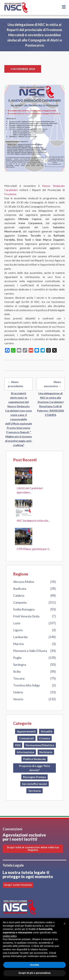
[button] (64, 924)
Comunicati (26, 738)
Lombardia (20, 637)
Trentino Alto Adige (27, 685)
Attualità (47, 731)
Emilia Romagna (24, 609)
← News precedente (16, 384)
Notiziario (46, 752)
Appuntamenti (26, 731)
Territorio (34, 791)
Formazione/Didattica (40, 745)
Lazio (17, 623)
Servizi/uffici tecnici (34, 784)
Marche (19, 644)
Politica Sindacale (34, 759)
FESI (18, 745)
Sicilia (17, 671)
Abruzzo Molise (24, 582)
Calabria (19, 595)
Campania (20, 602)
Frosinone (10, 194)
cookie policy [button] (10, 936)
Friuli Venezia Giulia (26, 616)
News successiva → (52, 384)
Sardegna (20, 665)
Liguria (18, 630)
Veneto (18, 699)
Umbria (18, 692)
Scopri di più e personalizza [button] (34, 973)
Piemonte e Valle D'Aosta (30, 651)
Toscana (19, 678)
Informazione (25, 752)
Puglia (17, 658)
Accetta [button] (35, 965)
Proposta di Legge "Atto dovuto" (35, 768)
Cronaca (44, 738)
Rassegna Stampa (34, 777)
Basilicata (20, 589)
